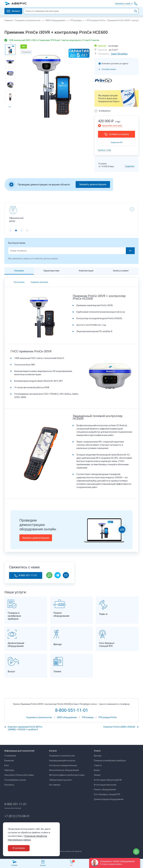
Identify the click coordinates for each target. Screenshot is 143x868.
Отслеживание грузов (15, 780)
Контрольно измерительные (63, 765)
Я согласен (19, 848)
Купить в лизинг (121, 271)
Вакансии (9, 761)
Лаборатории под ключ (61, 780)
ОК (130, 251)
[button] (11, 107)
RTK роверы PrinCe (96, 20)
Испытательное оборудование (64, 770)
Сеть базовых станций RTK (107, 794)
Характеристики (51, 271)
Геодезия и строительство (28, 20)
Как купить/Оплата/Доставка (19, 775)
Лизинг (97, 775)
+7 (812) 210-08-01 (17, 816)
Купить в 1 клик (105, 150)
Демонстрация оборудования (109, 799)
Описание (19, 271)
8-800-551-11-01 (26, 576)
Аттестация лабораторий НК (108, 780)
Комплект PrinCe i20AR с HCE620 (119, 727)
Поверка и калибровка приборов (110, 761)
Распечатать (19, 282)
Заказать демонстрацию (93, 184)
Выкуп (97, 770)
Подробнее (130, 166)
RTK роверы (76, 20)
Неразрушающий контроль (62, 761)
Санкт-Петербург (119, 54)
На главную (55, 785)
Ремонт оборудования (105, 790)
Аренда (98, 756)
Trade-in (98, 765)
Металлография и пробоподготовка (67, 775)
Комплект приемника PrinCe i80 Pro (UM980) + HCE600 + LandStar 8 (25, 728)
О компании (10, 756)
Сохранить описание (39, 282)
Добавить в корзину (119, 134)
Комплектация (86, 271)
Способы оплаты (109, 69)
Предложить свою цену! (112, 126)
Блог (7, 765)
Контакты (9, 785)
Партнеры (9, 770)
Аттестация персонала (105, 785)
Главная (8, 20)
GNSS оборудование (55, 20)
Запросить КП (117, 142)
